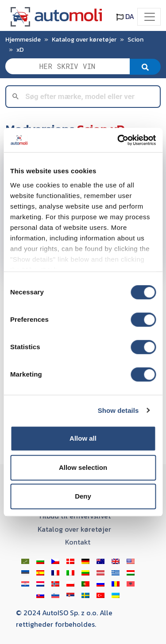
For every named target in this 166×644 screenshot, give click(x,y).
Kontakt (78, 542)
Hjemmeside (23, 39)
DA (125, 16)
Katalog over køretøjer (84, 39)
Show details (118, 410)
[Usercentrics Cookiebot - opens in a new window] (118, 140)
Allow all (83, 438)
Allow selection (83, 467)
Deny (83, 496)
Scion (135, 39)
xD (20, 50)
